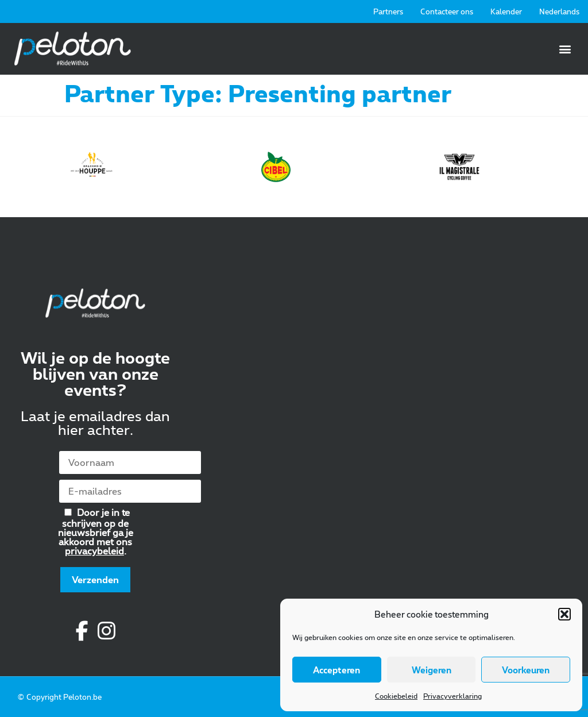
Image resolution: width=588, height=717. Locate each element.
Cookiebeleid (396, 696)
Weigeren (432, 670)
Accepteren (336, 670)
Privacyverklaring (452, 696)
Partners (388, 11)
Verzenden (95, 579)
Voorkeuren (526, 670)
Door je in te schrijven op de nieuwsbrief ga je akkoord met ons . (96, 531)
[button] (564, 614)
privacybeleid (94, 551)
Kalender (506, 11)
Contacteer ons (447, 11)
